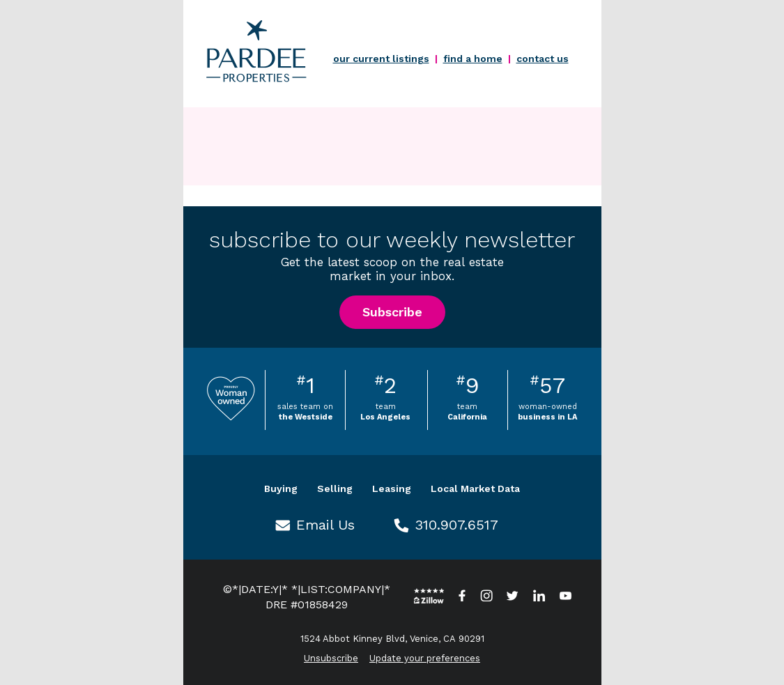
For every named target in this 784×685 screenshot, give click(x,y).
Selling (335, 488)
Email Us (325, 525)
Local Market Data (475, 488)
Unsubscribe (331, 658)
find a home (473, 59)
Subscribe (392, 312)
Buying (281, 488)
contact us (543, 59)
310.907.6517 (456, 525)
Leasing (392, 488)
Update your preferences (425, 658)
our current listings (381, 59)
